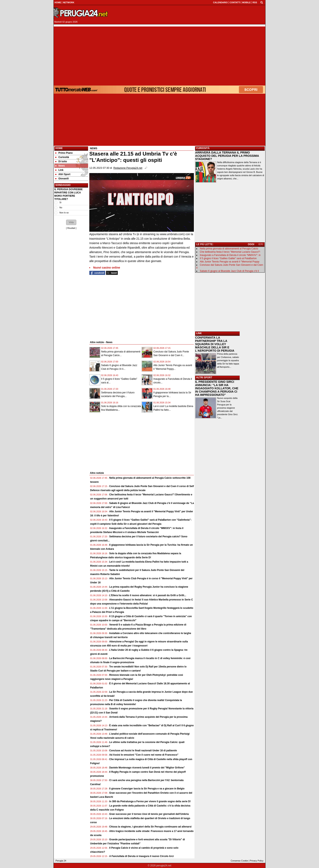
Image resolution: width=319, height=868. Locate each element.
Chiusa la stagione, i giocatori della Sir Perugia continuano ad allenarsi (150, 827)
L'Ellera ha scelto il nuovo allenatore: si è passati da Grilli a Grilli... (148, 595)
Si (60, 202)
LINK (199, 333)
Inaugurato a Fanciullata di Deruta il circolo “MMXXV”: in (230, 255)
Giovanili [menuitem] (62, 179)
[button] (71, 222)
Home (59, 148)
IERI (261, 244)
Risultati (71, 228)
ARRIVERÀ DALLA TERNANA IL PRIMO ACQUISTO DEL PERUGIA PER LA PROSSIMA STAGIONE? (227, 156)
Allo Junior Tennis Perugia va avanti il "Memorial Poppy (230, 262)
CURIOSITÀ (203, 148)
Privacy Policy (257, 861)
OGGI (251, 244)
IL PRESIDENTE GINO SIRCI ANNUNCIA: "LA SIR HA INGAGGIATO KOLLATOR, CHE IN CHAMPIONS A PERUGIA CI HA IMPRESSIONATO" (217, 388)
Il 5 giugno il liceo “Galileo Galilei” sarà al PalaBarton (228, 258)
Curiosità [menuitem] (62, 157)
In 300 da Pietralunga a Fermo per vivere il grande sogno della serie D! (150, 801)
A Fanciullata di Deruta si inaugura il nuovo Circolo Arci (141, 856)
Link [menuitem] (59, 170)
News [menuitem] (60, 166)
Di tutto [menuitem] (61, 161)
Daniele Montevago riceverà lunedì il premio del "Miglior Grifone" (147, 768)
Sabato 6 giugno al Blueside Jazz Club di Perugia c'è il (229, 271)
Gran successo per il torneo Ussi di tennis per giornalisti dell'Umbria (149, 814)
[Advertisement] (159, 55)
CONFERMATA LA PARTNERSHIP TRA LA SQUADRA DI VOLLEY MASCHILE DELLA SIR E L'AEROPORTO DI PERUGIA (215, 344)
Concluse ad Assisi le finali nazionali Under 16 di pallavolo (143, 751)
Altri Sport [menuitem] (63, 174)
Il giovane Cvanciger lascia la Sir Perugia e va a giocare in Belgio (147, 789)
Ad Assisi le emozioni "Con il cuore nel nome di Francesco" (144, 755)
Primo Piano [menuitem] (64, 153)
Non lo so (64, 213)
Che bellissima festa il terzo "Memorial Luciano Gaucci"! (230, 252)
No (61, 207)
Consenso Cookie (239, 861)
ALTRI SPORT (204, 377)
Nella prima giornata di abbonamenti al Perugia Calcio (229, 249)
